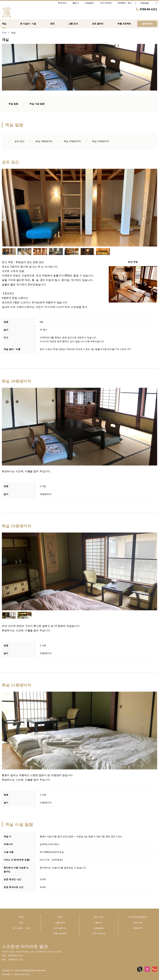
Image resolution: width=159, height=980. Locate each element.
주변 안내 (99, 917)
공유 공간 (16, 141)
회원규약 (138, 928)
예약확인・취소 (125, 3)
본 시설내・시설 (21, 928)
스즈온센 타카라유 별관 (25, 946)
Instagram (99, 928)
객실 (21, 923)
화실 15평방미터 (69, 141)
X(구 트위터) (99, 933)
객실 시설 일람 (34, 104)
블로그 (99, 923)
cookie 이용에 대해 (22, 974)
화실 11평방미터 (97, 141)
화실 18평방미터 (41, 141)
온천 (60, 917)
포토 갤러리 (60, 928)
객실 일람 (10, 104)
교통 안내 (60, 923)
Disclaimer (6, 974)
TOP (21, 917)
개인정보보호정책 (138, 917)
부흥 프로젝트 (60, 933)
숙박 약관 (138, 923)
